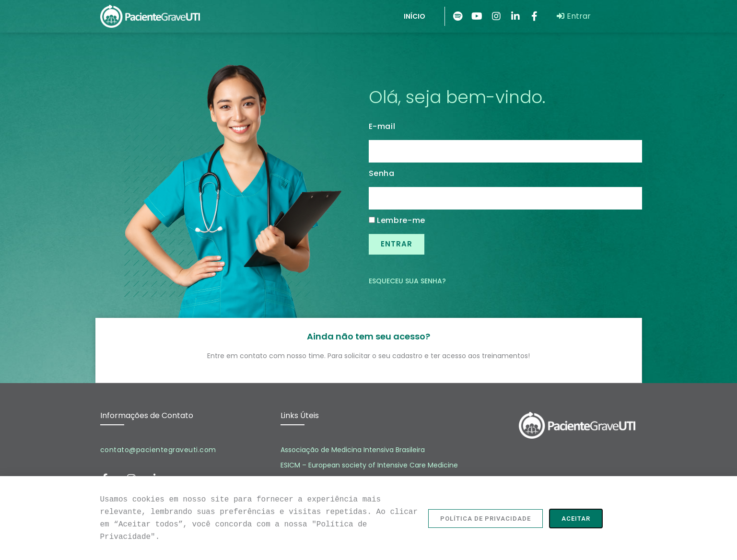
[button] (485, 523)
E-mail (382, 127)
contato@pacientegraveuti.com (158, 450)
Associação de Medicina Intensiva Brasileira (353, 450)
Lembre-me (397, 221)
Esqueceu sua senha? (407, 281)
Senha (382, 174)
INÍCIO (415, 16)
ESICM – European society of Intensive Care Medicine (369, 465)
